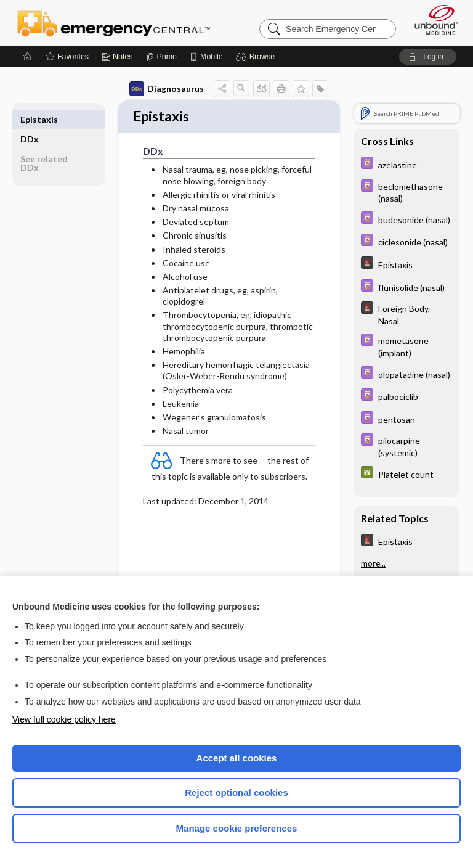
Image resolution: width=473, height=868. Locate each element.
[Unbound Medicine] (432, 20)
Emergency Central (114, 23)
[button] (257, 57)
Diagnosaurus (167, 89)
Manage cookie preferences (237, 828)
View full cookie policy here (64, 719)
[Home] (28, 57)
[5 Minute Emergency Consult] (406, 264)
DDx (30, 119)
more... (373, 563)
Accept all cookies (237, 758)
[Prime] (161, 57)
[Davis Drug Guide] (406, 164)
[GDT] (406, 474)
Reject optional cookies (236, 792)
